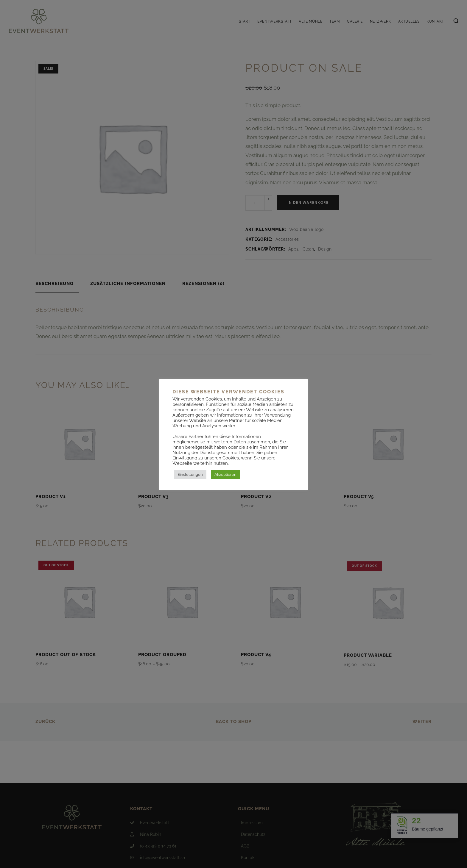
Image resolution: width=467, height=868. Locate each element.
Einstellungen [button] (190, 474)
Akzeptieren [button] (225, 474)
